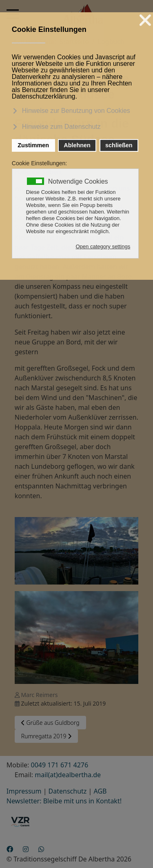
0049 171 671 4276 (60, 765)
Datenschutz (68, 791)
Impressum (24, 791)
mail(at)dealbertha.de (68, 775)
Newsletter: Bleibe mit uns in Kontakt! (64, 801)
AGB (100, 791)
